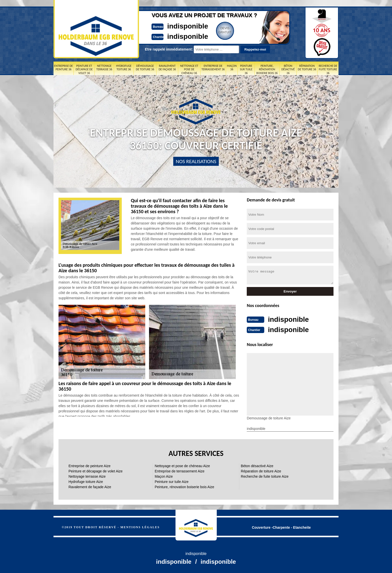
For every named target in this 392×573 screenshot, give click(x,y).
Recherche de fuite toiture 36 (328, 69)
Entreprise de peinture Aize (89, 465)
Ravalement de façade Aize (90, 486)
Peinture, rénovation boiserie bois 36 (267, 69)
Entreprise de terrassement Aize (180, 471)
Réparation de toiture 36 (307, 68)
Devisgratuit (219, 30)
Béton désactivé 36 (288, 69)
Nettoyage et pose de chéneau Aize (182, 465)
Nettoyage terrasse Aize (87, 476)
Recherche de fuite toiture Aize (265, 476)
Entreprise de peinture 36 (64, 68)
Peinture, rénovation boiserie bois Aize (184, 486)
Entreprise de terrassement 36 (213, 68)
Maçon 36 (232, 68)
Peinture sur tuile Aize (172, 481)
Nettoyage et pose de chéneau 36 (189, 69)
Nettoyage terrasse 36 (104, 68)
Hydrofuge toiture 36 (124, 68)
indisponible (181, 26)
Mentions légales (140, 527)
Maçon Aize (164, 476)
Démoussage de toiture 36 (145, 68)
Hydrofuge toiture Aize (86, 481)
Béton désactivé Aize (257, 465)
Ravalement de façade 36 (167, 68)
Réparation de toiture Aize (261, 471)
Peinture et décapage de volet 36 (84, 69)
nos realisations (196, 161)
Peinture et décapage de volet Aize (95, 471)
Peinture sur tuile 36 (246, 69)
